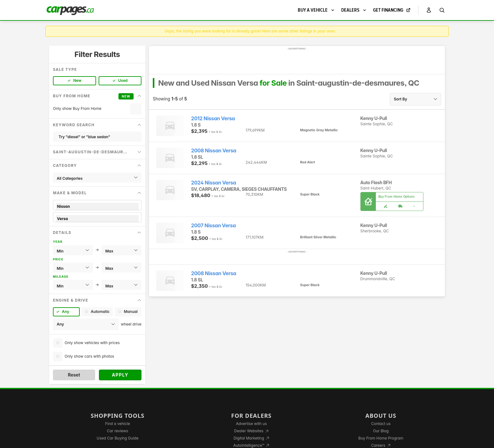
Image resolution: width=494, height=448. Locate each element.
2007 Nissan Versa (214, 226)
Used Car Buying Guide (118, 438)
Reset (74, 375)
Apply (120, 375)
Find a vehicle (118, 424)
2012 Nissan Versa (213, 119)
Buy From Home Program (381, 438)
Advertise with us (251, 424)
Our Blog (381, 431)
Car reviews (118, 431)
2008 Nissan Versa (214, 151)
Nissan (97, 206)
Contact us (381, 424)
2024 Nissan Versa (214, 183)
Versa (97, 219)
